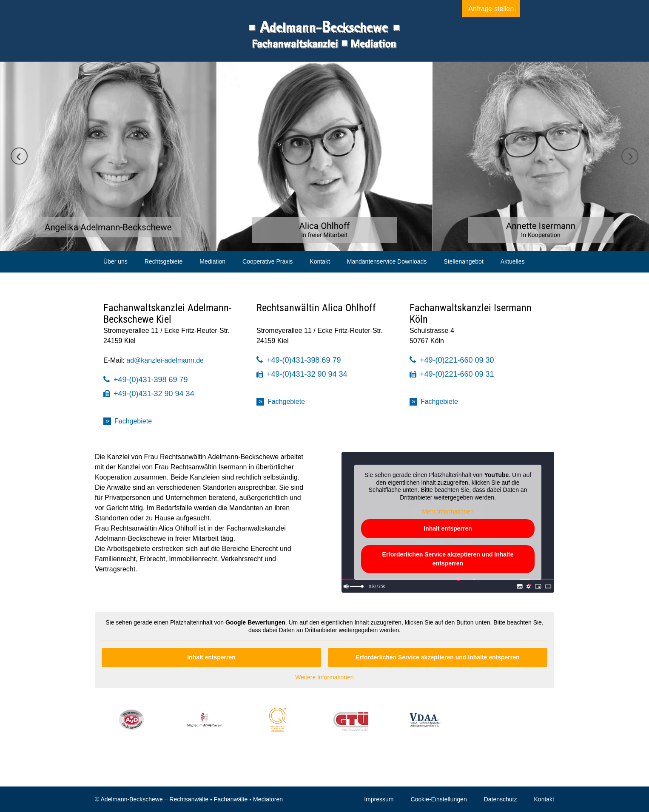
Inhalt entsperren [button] (448, 528)
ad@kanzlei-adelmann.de (165, 360)
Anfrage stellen (482, 9)
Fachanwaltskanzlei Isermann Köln (471, 314)
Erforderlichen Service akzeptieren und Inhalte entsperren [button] (448, 559)
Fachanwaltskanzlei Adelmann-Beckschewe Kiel (167, 314)
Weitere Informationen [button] (324, 677)
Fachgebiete (133, 421)
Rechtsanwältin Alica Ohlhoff (316, 308)
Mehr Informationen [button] (448, 511)
